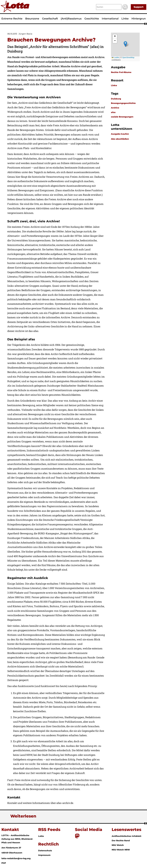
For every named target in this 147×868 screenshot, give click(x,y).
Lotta (41, 836)
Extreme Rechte (12, 19)
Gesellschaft (50, 19)
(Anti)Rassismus (71, 19)
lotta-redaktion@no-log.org (16, 858)
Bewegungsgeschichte (123, 103)
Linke (125, 19)
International (110, 19)
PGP (4, 863)
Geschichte (92, 19)
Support (139, 7)
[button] (125, 44)
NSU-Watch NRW (121, 850)
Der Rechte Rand (121, 841)
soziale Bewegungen (122, 117)
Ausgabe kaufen (120, 134)
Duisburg (116, 99)
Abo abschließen (120, 139)
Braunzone (32, 19)
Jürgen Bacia (25, 34)
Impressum (44, 855)
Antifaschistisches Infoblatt (126, 836)
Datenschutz (45, 851)
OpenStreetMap (128, 58)
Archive (115, 108)
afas (113, 112)
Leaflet (115, 58)
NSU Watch (118, 845)
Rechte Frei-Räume (121, 72)
